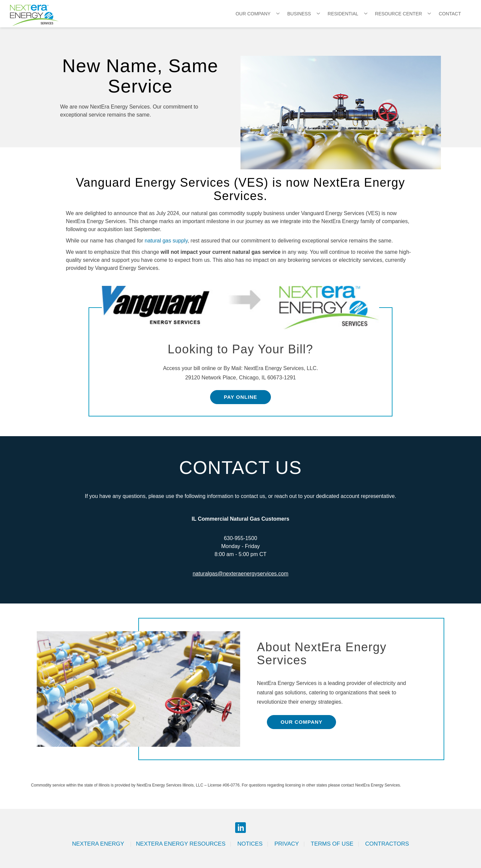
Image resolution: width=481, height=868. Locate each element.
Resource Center (399, 14)
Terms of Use (332, 844)
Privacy (286, 844)
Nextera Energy (99, 844)
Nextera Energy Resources (181, 844)
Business (299, 14)
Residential (343, 14)
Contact (450, 14)
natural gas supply (166, 241)
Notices (250, 844)
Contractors (387, 844)
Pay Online (240, 397)
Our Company (253, 14)
